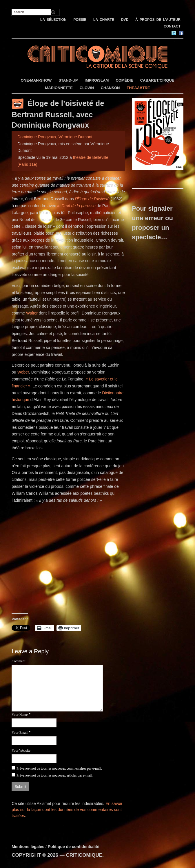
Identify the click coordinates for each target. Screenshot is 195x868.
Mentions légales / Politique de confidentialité (55, 847)
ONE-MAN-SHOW (36, 80)
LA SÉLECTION (53, 20)
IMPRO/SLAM (97, 80)
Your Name (20, 715)
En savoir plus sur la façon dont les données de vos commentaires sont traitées (67, 810)
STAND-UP (68, 80)
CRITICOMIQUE (84, 855)
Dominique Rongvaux (37, 137)
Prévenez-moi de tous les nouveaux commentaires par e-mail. (59, 768)
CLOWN (87, 88)
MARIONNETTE (59, 88)
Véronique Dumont (75, 137)
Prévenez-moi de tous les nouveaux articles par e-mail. (55, 775)
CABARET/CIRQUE (157, 80)
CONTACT (172, 26)
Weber (23, 372)
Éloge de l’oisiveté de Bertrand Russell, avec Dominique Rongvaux (58, 114)
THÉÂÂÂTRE (138, 88)
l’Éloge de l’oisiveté (92, 199)
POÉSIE (80, 20)
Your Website (21, 751)
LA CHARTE (104, 20)
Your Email (20, 733)
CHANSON (110, 88)
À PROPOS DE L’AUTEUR (158, 20)
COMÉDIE (124, 80)
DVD (125, 20)
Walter (32, 313)
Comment (18, 661)
